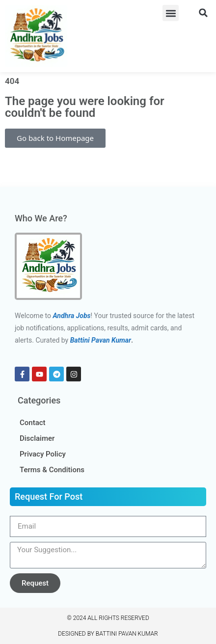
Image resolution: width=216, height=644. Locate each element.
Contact (33, 423)
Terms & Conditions (52, 470)
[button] (171, 13)
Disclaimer (37, 438)
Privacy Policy (43, 454)
